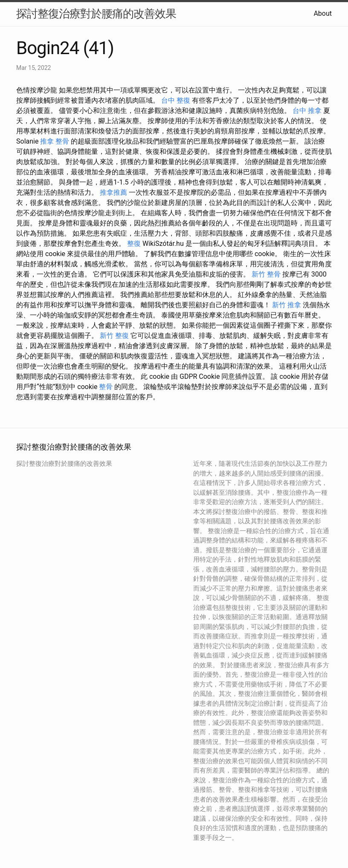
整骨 (106, 387)
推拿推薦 (113, 192)
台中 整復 (176, 100)
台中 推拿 (307, 111)
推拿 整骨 (55, 141)
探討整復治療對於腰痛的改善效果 (96, 14)
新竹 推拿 (287, 305)
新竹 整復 (114, 336)
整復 (134, 244)
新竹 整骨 (266, 274)
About (323, 13)
